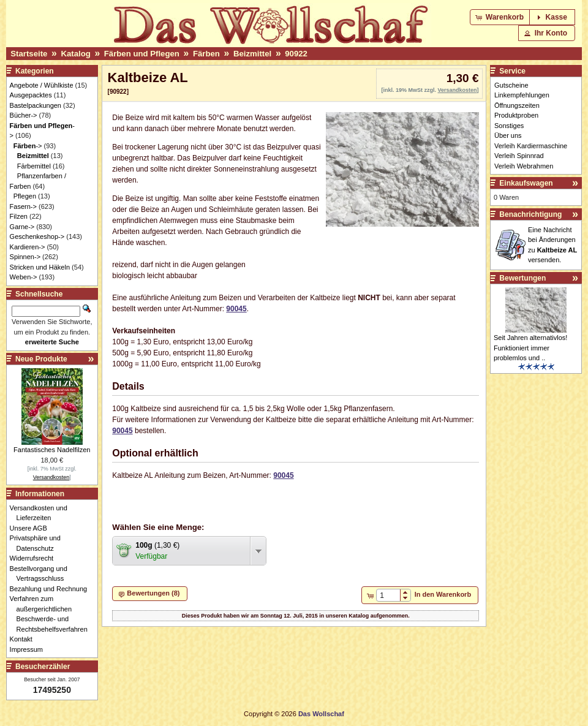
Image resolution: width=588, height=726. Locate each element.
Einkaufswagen (526, 183)
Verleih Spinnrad (519, 156)
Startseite (29, 54)
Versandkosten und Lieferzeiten (42, 513)
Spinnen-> (25, 257)
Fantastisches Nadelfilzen (52, 450)
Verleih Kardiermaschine (531, 146)
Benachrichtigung (530, 214)
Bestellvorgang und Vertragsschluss (42, 574)
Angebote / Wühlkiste (42, 85)
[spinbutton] (388, 596)
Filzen (19, 216)
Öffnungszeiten (517, 105)
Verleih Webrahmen (524, 166)
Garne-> (22, 227)
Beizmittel (252, 54)
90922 (296, 54)
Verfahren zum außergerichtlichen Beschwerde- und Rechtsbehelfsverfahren (52, 614)
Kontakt (24, 639)
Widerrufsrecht (35, 558)
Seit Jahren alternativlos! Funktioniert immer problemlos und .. (530, 348)
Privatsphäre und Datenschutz (39, 543)
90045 (236, 309)
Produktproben (516, 115)
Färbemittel (34, 166)
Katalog (75, 54)
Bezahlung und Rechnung (52, 589)
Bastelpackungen (36, 105)
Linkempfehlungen (522, 95)
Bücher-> (24, 115)
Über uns (508, 135)
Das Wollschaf (321, 714)
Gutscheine (511, 85)
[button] (501, 17)
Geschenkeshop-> (37, 236)
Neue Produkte (41, 359)
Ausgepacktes (31, 95)
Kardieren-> (28, 247)
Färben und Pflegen (142, 54)
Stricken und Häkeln (40, 267)
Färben (206, 54)
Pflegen (25, 196)
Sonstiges (509, 126)
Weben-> (24, 277)
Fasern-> (23, 206)
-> (28, 146)
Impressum (30, 649)
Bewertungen (522, 278)
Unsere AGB (32, 528)
